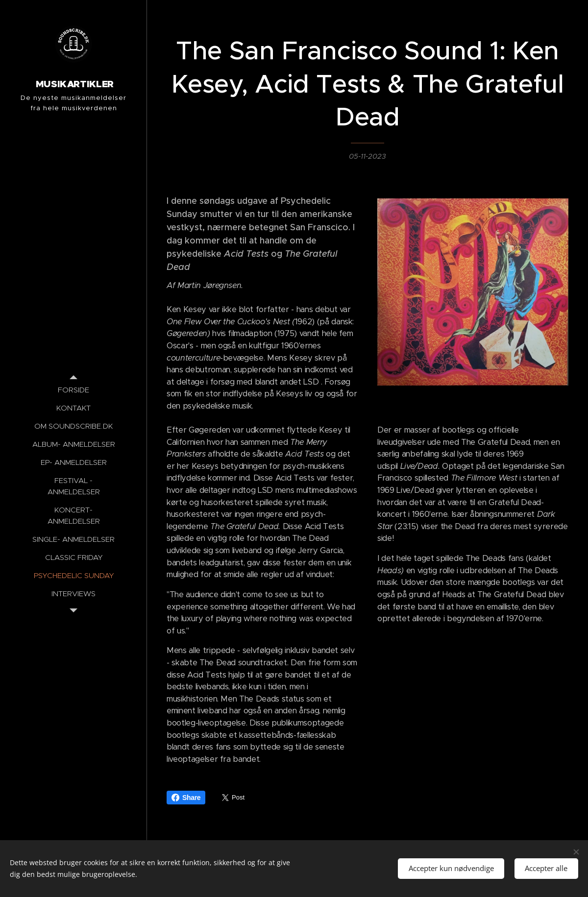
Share (186, 798)
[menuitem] (73, 390)
